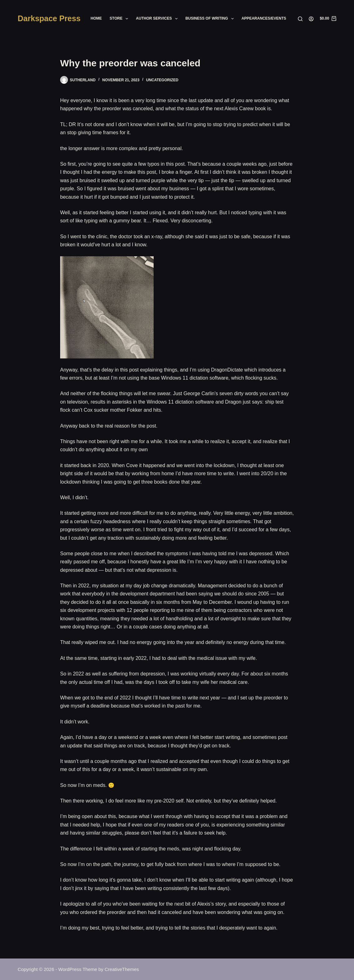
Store (120, 19)
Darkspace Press (49, 18)
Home (96, 18)
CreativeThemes (122, 969)
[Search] (300, 19)
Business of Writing (211, 19)
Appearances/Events (264, 18)
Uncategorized (162, 80)
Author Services (158, 19)
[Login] (311, 19)
